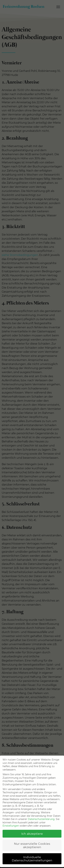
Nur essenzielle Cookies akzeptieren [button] (32, 842)
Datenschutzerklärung (41, 816)
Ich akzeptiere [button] (32, 831)
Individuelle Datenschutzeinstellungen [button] (32, 856)
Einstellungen (11, 823)
